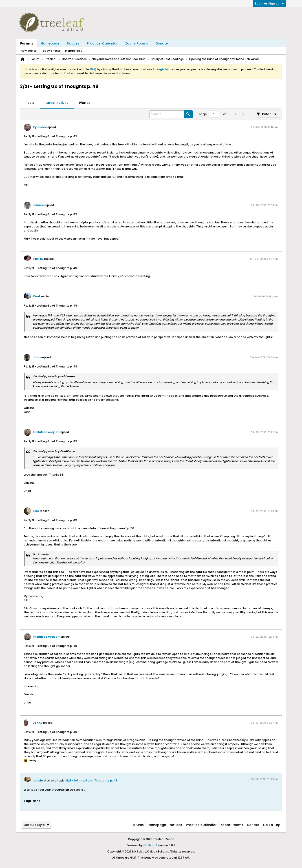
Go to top (272, 825)
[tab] (30, 103)
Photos (85, 103)
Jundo (38, 780)
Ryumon (39, 127)
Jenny (38, 723)
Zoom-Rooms (137, 43)
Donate (162, 43)
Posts (30, 103)
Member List (74, 51)
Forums (27, 43)
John (37, 357)
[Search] (171, 114)
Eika (36, 511)
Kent (37, 296)
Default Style (36, 825)
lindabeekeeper (46, 432)
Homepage (50, 43)
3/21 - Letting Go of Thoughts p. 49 (91, 780)
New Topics (29, 51)
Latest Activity (57, 103)
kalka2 (38, 259)
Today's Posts (51, 51)
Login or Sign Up (270, 3)
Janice (38, 205)
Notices (73, 43)
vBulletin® (150, 845)
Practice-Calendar (102, 43)
